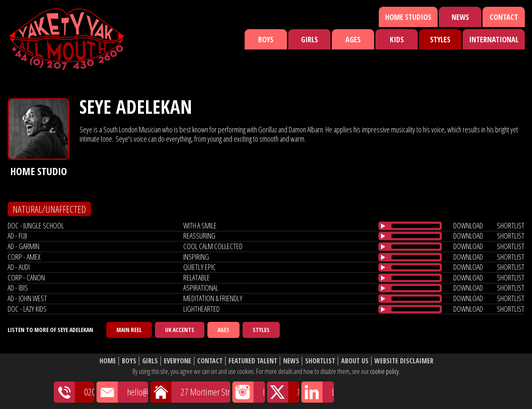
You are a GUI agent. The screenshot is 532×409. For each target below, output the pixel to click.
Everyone (178, 361)
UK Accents (180, 330)
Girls (309, 39)
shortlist (511, 225)
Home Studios (408, 17)
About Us (355, 361)
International (494, 39)
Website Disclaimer (404, 361)
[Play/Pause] (383, 226)
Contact (504, 17)
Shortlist (320, 361)
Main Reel (129, 330)
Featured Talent (253, 361)
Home (108, 361)
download (468, 225)
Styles (440, 39)
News (460, 17)
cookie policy (384, 371)
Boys (266, 39)
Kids (397, 39)
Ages (353, 39)
